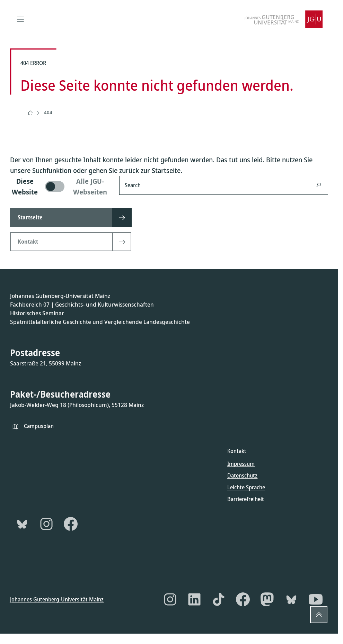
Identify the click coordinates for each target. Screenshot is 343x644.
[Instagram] (46, 524)
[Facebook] (71, 524)
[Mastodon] (267, 599)
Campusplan (39, 426)
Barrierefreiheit (246, 499)
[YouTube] (316, 599)
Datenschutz (242, 475)
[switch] (60, 187)
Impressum (241, 463)
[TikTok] (219, 599)
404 (48, 112)
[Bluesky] (22, 524)
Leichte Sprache (246, 487)
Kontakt (237, 451)
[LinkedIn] (194, 599)
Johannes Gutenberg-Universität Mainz (57, 599)
